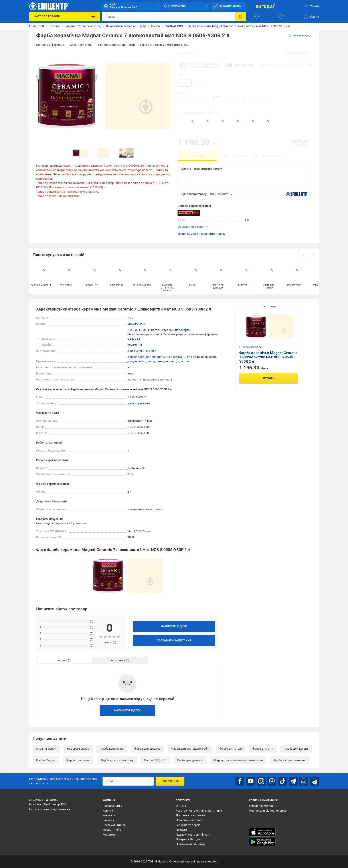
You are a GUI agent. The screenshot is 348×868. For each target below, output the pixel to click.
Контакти (109, 815)
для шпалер (136, 357)
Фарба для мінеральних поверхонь (238, 760)
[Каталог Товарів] (65, 16)
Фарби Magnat (46, 760)
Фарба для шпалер (147, 749)
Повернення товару (189, 820)
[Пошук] (241, 16)
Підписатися (170, 781)
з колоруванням (139, 403)
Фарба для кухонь (296, 749)
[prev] (304, 255)
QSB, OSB (134, 339)
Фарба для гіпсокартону (117, 760)
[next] (314, 255)
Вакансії (108, 820)
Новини (108, 811)
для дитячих (136, 361)
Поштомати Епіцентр (190, 844)
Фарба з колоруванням (289, 760)
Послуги (181, 830)
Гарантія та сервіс (188, 825)
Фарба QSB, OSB (155, 760)
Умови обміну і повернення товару (201, 234)
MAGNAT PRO (136, 324)
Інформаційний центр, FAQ (48, 804)
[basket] (311, 16)
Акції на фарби (46, 749)
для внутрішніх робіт (142, 351)
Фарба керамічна (112, 749)
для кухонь (154, 361)
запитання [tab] (118, 660)
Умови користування (264, 806)
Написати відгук (174, 626)
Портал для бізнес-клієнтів (268, 811)
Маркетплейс (112, 830)
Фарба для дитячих (190, 760)
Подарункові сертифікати (193, 835)
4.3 (201, 83)
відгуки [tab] (62, 660)
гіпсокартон (183, 330)
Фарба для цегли (78, 760)
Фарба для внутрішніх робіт (190, 749)
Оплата (181, 806)
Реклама (109, 835)
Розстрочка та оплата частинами (199, 811)
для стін (184, 361)
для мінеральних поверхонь (166, 357)
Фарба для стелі (231, 749)
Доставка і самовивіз (191, 815)
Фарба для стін (263, 749)
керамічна (135, 345)
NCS (214, 113)
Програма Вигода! (188, 839)
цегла (155, 330)
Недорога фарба (78, 749)
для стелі (170, 361)
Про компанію (112, 806)
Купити (197, 156)
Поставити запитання (174, 640)
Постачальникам (115, 825)
